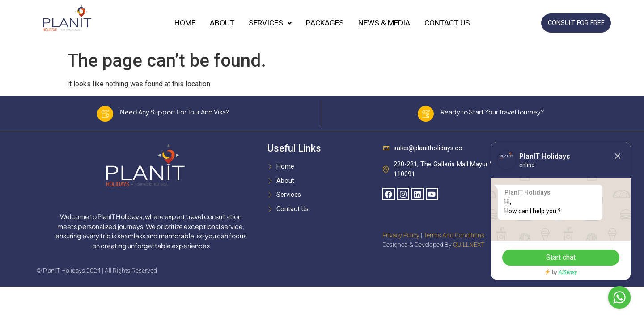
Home (185, 23)
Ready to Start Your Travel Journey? (495, 114)
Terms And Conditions (454, 239)
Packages (325, 23)
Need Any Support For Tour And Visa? (178, 114)
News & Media (384, 23)
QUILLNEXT (469, 249)
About (222, 23)
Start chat (552, 257)
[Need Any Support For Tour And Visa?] (105, 116)
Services (270, 23)
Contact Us (447, 23)
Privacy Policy (401, 239)
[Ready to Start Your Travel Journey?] (426, 116)
